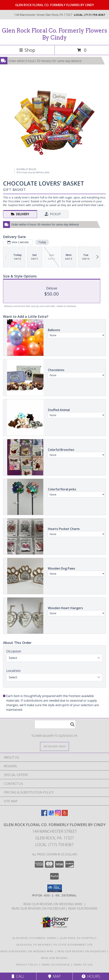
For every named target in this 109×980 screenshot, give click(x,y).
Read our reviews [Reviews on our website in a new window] (83, 908)
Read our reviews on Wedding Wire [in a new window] (54, 904)
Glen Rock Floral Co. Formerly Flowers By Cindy (54, 34)
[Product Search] (55, 724)
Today (42, 242)
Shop (27, 50)
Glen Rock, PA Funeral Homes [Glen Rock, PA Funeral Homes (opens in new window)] (34, 938)
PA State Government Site (73, 945)
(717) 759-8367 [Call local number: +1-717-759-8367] (95, 15)
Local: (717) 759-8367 (54, 845)
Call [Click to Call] (18, 976)
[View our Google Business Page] (51, 815)
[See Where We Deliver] (54, 746)
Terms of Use (83, 965)
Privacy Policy (27, 965)
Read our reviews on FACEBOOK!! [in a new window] (39, 908)
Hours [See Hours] (91, 976)
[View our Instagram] (58, 815)
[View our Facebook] (44, 815)
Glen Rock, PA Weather (33, 945)
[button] (55, 888)
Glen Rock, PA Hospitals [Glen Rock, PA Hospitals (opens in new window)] (78, 938)
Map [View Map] (54, 976)
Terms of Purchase (56, 965)
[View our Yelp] (65, 815)
